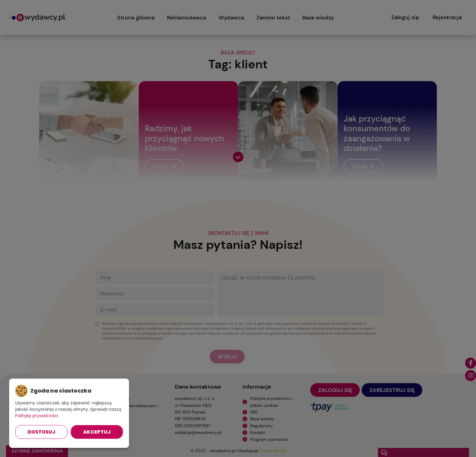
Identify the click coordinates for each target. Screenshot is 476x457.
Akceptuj (97, 432)
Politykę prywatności (37, 416)
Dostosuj (41, 432)
